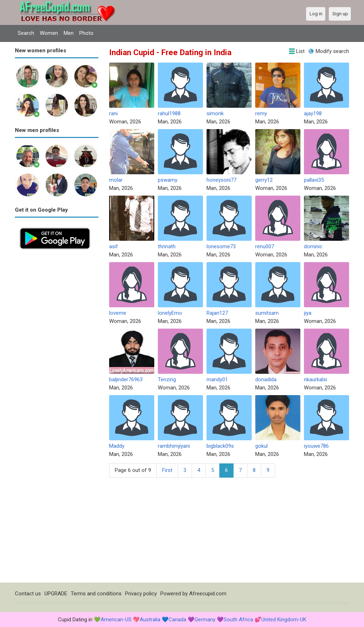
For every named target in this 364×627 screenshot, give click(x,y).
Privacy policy (141, 594)
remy (261, 113)
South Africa (238, 620)
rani (113, 113)
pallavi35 (314, 180)
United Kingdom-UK (284, 620)
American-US (116, 620)
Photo (86, 33)
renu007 (265, 246)
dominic (313, 246)
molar (116, 180)
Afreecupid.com (208, 594)
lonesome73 (221, 246)
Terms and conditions (96, 594)
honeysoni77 (221, 180)
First (167, 470)
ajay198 (313, 113)
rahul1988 (169, 113)
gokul (261, 446)
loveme (118, 313)
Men (69, 33)
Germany (205, 620)
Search (26, 33)
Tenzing (167, 379)
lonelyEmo (170, 313)
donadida (266, 379)
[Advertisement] (57, 361)
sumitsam (267, 313)
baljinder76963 (126, 379)
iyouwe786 (316, 446)
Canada (177, 620)
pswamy (168, 180)
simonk (215, 113)
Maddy (117, 446)
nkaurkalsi (315, 379)
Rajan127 (217, 313)
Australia (150, 620)
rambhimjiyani (174, 446)
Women (49, 33)
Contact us (28, 594)
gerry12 (264, 180)
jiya (308, 313)
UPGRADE (56, 594)
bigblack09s (220, 446)
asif (114, 246)
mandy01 (217, 379)
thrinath (167, 246)
